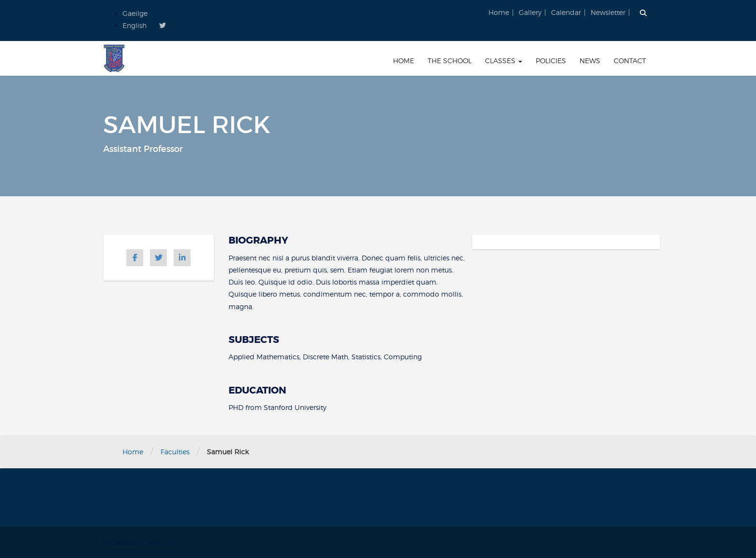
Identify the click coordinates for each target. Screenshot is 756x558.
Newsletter (608, 12)
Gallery (530, 12)
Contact (630, 61)
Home (499, 12)
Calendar (566, 12)
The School (450, 61)
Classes (504, 61)
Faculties (175, 452)
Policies (551, 61)
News (590, 61)
